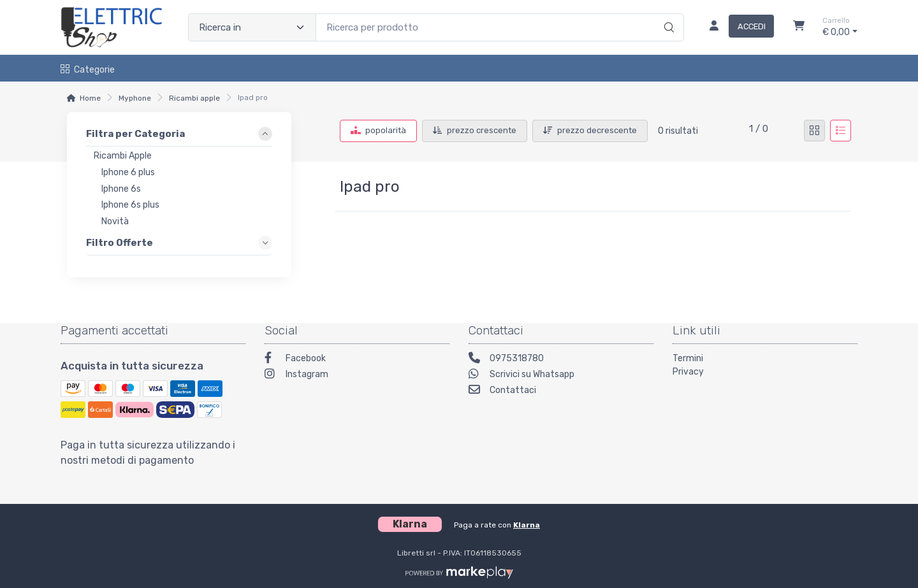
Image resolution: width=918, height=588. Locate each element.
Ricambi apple (194, 98)
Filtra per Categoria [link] (135, 134)
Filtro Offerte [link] (120, 243)
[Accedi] (737, 27)
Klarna (527, 525)
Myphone (135, 98)
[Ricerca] (667, 14)
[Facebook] (357, 360)
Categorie (88, 70)
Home (90, 98)
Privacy (688, 372)
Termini (688, 358)
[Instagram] (357, 376)
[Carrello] (799, 27)
